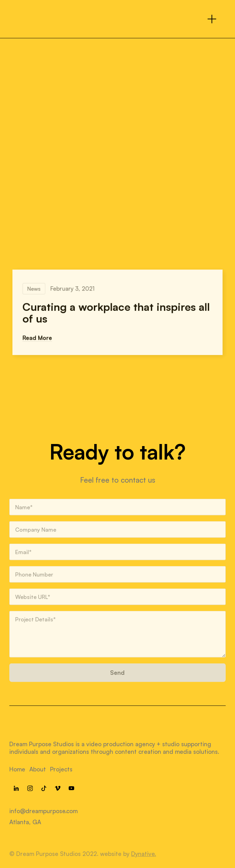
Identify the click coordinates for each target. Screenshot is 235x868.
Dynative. (144, 854)
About (38, 769)
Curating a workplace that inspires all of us (116, 313)
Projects (61, 769)
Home (17, 769)
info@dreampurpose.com (43, 811)
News (36, 289)
